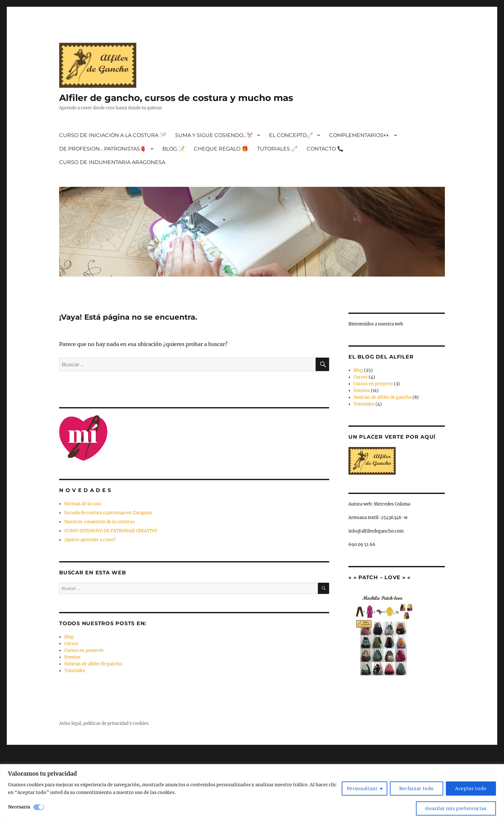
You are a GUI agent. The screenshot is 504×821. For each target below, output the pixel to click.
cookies (141, 723)
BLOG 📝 (174, 149)
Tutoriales (75, 671)
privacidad (118, 723)
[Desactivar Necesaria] (39, 807)
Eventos (72, 657)
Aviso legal (70, 723)
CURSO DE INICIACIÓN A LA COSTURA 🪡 (113, 135)
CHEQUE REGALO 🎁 (221, 149)
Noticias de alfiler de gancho (93, 664)
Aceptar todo (471, 789)
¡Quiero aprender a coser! (90, 540)
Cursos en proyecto (84, 650)
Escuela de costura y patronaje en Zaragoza (108, 513)
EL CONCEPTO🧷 (291, 135)
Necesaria (19, 807)
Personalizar (362, 789)
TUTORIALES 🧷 (277, 149)
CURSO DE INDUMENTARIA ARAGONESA (112, 162)
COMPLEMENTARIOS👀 (360, 135)
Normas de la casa (83, 504)
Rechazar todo (417, 789)
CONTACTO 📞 (325, 149)
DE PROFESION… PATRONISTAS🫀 (103, 149)
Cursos (71, 644)
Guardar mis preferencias (456, 808)
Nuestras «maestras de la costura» (100, 522)
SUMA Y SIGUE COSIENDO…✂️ (214, 135)
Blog (69, 637)
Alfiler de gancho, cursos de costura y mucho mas (176, 98)
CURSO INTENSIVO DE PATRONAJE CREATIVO (111, 531)
